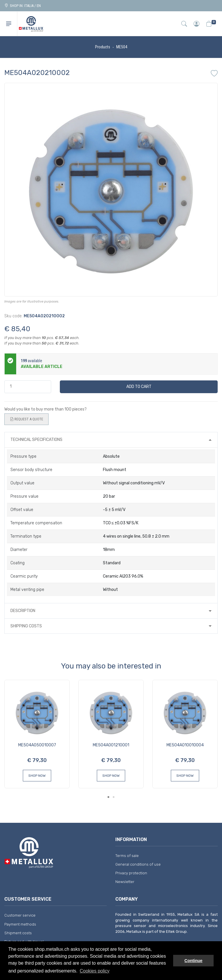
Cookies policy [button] (95, 971)
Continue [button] (193, 961)
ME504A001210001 (111, 745)
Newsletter (125, 882)
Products (103, 47)
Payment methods (20, 924)
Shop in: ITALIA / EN (23, 6)
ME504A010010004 (185, 745)
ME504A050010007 (37, 745)
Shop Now (37, 776)
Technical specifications (36, 440)
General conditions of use (138, 864)
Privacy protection (131, 873)
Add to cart (139, 387)
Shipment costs (18, 933)
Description (23, 611)
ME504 (122, 47)
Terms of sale (127, 856)
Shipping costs (26, 626)
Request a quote (26, 419)
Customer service (20, 915)
